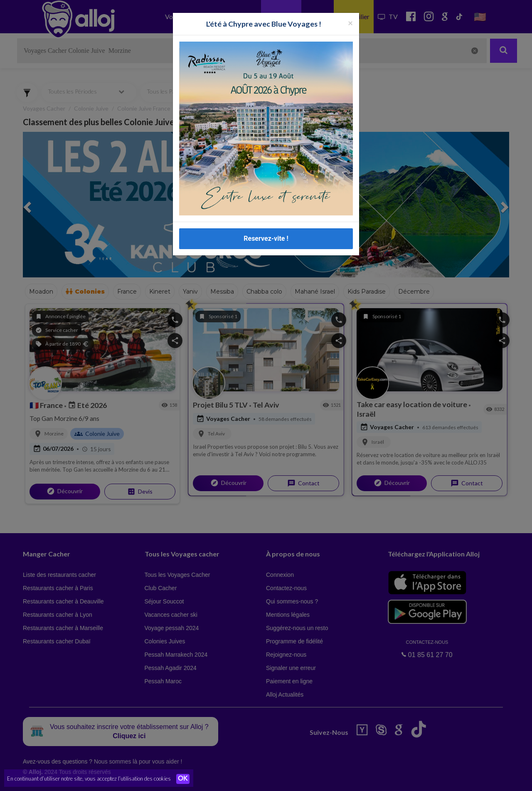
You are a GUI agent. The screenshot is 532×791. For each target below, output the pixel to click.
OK (183, 779)
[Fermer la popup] (350, 23)
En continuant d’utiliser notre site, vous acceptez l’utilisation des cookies (89, 779)
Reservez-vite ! (266, 239)
